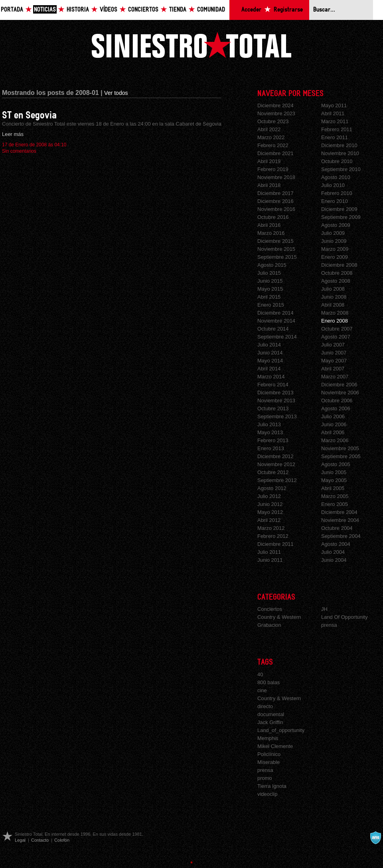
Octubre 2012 (273, 472)
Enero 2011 (335, 137)
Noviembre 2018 (276, 177)
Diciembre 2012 (275, 456)
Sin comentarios (19, 151)
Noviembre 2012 (276, 464)
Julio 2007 (333, 345)
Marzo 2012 (271, 528)
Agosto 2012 (272, 488)
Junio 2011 (270, 560)
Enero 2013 (271, 448)
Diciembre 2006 (339, 385)
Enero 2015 (271, 305)
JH (324, 609)
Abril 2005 (333, 488)
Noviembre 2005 (340, 448)
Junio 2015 (270, 281)
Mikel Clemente (275, 746)
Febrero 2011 (337, 129)
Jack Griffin (270, 722)
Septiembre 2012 (277, 480)
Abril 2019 (269, 161)
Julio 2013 (269, 424)
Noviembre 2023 (276, 113)
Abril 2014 (269, 369)
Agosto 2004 (336, 544)
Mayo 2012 (270, 512)
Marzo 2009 (335, 249)
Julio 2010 (333, 185)
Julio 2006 (333, 416)
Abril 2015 (269, 297)
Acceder (251, 10)
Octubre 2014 (273, 329)
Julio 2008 (333, 289)
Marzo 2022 (271, 137)
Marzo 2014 (271, 377)
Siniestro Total (191, 45)
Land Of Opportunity (345, 617)
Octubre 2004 (337, 528)
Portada (12, 10)
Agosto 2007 (336, 337)
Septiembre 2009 (341, 217)
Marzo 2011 (335, 121)
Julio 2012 (269, 496)
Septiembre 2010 (341, 169)
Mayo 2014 (270, 361)
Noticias (45, 10)
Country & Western (279, 617)
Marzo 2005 (335, 496)
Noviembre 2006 (340, 393)
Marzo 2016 (271, 233)
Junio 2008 (334, 297)
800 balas (268, 682)
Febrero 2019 (273, 169)
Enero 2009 (335, 257)
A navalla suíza (375, 838)
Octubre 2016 (273, 217)
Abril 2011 (333, 113)
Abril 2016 (269, 225)
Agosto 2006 (336, 408)
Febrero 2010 (337, 193)
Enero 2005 (335, 504)
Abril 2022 (269, 129)
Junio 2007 (334, 353)
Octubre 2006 (337, 401)
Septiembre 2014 (277, 337)
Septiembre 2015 (277, 257)
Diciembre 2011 (275, 544)
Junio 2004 (334, 560)
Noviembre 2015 (276, 249)
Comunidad (211, 10)
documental (271, 714)
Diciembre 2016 (275, 201)
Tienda (178, 10)
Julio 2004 (333, 552)
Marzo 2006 (335, 440)
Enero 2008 (335, 321)
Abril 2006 (333, 432)
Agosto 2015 (272, 265)
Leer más (13, 134)
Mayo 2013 (270, 432)
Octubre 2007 (337, 329)
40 (260, 674)
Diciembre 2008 (339, 265)
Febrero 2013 (273, 440)
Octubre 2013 (273, 408)
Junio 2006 (334, 424)
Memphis (268, 738)
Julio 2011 (269, 552)
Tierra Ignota (272, 786)
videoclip (267, 794)
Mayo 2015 (270, 289)
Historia (78, 10)
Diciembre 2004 (339, 512)
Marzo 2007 (335, 377)
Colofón (62, 840)
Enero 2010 (335, 201)
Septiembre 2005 (341, 456)
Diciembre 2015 (275, 241)
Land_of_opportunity (281, 730)
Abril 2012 (269, 520)
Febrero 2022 (273, 145)
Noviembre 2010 (340, 153)
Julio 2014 (269, 345)
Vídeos (109, 10)
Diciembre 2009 (339, 209)
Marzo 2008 (335, 313)
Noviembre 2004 (340, 520)
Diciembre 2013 (275, 393)
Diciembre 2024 (275, 105)
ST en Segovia (29, 115)
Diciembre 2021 (275, 153)
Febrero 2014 (273, 385)
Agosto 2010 (336, 177)
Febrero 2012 (273, 536)
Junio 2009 (334, 241)
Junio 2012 (270, 504)
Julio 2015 (269, 273)
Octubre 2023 (273, 121)
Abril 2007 (333, 369)
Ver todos (116, 93)
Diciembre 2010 (339, 145)
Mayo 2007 (334, 361)
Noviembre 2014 (276, 321)
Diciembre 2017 (275, 193)
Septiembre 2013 (277, 416)
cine (262, 690)
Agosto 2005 (336, 464)
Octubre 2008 (337, 273)
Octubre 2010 (337, 161)
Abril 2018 (269, 185)
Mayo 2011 (334, 105)
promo (265, 778)
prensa (329, 625)
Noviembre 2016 (276, 209)
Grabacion (269, 625)
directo (265, 706)
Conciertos (143, 10)
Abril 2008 (333, 305)
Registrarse (288, 10)
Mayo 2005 (334, 480)
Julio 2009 (333, 233)
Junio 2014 (270, 353)
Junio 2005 (334, 472)
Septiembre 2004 (341, 536)
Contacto (40, 840)
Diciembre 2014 (275, 313)
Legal (20, 840)
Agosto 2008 (336, 281)
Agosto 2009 (336, 225)
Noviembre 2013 (276, 401)
